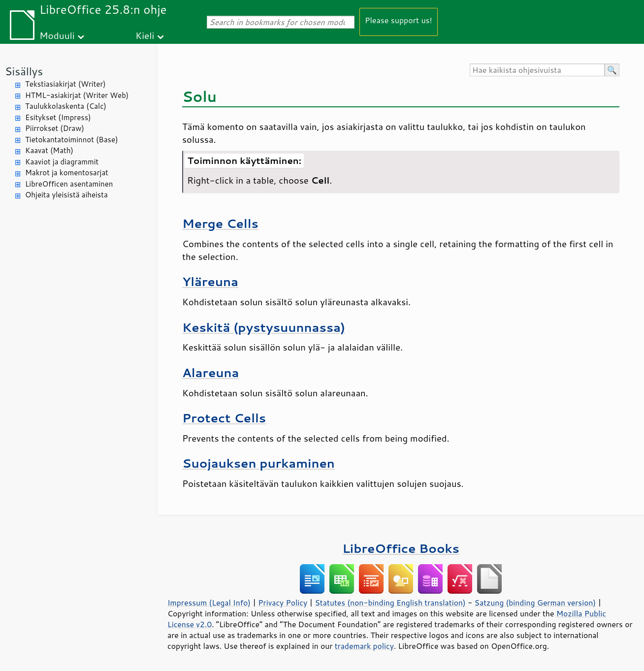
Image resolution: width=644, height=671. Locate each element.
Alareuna (211, 372)
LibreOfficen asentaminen (69, 184)
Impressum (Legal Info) (209, 603)
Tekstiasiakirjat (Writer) (65, 84)
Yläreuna (210, 281)
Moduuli (57, 35)
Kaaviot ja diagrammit (62, 162)
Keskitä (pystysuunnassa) (264, 327)
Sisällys (24, 71)
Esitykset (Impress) (58, 117)
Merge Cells (220, 223)
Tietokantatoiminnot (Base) (72, 140)
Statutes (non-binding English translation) (390, 603)
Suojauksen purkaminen (258, 463)
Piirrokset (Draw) (55, 128)
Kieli (145, 35)
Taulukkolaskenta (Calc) (66, 106)
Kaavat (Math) (49, 150)
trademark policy (364, 646)
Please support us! (399, 20)
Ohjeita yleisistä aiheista (66, 195)
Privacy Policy (283, 603)
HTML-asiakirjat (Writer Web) (77, 95)
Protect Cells (224, 418)
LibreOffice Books (401, 548)
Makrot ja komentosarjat (67, 173)
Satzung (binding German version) (535, 603)
